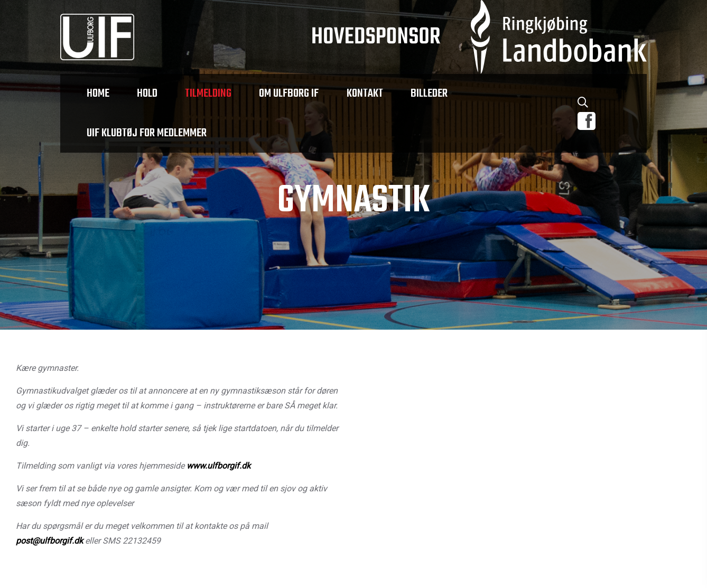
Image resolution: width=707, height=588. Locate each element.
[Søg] (583, 104)
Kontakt (364, 94)
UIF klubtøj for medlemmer (147, 133)
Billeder (429, 94)
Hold (147, 94)
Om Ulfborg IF (289, 94)
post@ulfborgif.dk (49, 541)
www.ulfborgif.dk (218, 466)
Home (98, 94)
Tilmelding (208, 94)
